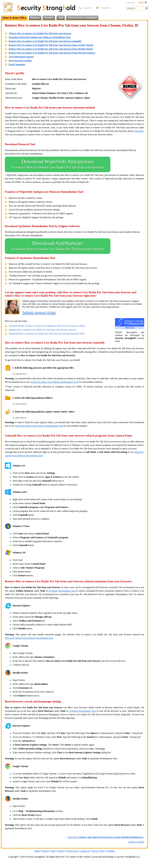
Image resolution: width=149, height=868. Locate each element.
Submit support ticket (39, 312)
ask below (139, 131)
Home (37, 851)
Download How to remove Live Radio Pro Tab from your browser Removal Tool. (47, 334)
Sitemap (111, 851)
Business (35, 18)
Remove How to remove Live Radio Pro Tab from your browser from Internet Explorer (52, 53)
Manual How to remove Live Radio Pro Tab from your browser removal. (43, 330)
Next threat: (106, 837)
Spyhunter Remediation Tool (62, 591)
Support (61, 851)
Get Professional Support (21, 57)
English (142, 2)
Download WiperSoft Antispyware (58, 164)
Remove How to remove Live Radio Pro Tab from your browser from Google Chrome (51, 45)
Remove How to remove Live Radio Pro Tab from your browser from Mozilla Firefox (51, 49)
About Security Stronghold (82, 18)
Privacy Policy (99, 851)
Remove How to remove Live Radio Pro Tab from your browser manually (45, 41)
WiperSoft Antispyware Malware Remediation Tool (54, 382)
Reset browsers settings (20, 61)
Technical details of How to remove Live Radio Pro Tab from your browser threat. (47, 326)
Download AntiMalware (58, 246)
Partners (49, 18)
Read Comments (17, 64)
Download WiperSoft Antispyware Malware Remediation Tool (39, 37)
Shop (53, 851)
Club (61, 18)
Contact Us (85, 851)
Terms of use (72, 851)
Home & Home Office (14, 18)
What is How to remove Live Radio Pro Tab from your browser (40, 33)
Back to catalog (136, 842)
